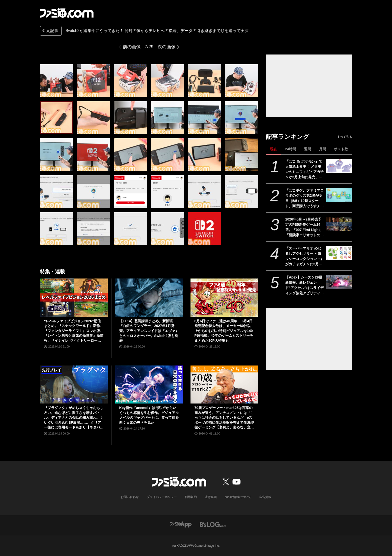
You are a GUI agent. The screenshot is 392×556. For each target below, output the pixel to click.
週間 (307, 149)
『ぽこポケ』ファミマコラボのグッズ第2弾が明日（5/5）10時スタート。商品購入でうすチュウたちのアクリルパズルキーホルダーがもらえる (304, 198)
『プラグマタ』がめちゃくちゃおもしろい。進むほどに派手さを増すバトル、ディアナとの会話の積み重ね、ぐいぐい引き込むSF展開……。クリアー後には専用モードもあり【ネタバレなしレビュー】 (74, 418)
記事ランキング (288, 137)
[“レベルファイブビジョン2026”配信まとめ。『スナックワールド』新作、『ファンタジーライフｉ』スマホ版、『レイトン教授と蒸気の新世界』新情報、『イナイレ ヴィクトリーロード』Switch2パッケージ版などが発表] (74, 297)
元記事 (50, 31)
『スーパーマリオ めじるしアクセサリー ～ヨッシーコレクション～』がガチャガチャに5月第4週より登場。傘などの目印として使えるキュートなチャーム (305, 256)
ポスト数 (341, 149)
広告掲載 (265, 497)
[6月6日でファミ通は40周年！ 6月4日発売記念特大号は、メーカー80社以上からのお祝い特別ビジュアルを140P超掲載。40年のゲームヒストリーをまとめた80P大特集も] (224, 297)
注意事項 (211, 497)
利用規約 (191, 497)
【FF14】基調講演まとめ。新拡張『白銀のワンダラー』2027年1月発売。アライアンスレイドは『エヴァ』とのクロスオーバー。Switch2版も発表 (149, 331)
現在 (273, 149)
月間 (322, 149)
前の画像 (132, 47)
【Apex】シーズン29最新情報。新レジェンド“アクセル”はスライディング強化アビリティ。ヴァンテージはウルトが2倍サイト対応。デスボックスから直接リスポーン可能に (304, 285)
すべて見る (344, 137)
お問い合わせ (130, 497)
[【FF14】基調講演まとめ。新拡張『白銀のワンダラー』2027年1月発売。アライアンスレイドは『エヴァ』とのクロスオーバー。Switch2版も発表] (149, 297)
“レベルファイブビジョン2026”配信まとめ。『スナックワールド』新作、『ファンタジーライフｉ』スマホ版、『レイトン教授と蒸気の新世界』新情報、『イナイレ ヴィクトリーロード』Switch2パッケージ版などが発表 (74, 331)
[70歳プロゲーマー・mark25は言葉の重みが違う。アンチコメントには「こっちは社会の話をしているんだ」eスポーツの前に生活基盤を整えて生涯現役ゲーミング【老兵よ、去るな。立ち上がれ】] (224, 384)
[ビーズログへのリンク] (213, 524)
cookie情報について (238, 497)
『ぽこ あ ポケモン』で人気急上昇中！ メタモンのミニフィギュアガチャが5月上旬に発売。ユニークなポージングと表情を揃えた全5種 (304, 169)
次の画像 (166, 47)
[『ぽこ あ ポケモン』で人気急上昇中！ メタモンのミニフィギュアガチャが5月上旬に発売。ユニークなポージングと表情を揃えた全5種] (339, 166)
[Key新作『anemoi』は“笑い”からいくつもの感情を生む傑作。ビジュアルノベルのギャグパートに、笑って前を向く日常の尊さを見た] (149, 384)
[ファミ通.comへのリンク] (67, 13)
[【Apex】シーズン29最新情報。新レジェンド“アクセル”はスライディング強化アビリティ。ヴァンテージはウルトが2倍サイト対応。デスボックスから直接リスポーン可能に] (339, 282)
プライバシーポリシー (162, 497)
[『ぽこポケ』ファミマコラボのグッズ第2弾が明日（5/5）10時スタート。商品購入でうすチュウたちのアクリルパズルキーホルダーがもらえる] (339, 195)
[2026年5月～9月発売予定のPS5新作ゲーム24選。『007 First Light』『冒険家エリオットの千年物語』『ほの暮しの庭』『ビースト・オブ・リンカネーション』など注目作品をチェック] (339, 224)
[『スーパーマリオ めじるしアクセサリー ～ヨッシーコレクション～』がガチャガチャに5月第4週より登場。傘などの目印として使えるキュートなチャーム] (339, 253)
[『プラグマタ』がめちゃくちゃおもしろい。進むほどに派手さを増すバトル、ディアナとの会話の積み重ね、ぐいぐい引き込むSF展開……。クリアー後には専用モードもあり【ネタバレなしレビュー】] (74, 384)
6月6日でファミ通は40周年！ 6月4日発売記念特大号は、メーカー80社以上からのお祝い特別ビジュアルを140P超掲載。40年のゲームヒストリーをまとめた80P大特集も (224, 331)
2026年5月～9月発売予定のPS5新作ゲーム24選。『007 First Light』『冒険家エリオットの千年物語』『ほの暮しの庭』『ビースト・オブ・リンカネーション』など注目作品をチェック (304, 227)
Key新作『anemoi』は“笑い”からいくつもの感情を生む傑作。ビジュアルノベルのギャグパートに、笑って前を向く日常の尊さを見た (149, 415)
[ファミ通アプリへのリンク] (181, 524)
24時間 (290, 149)
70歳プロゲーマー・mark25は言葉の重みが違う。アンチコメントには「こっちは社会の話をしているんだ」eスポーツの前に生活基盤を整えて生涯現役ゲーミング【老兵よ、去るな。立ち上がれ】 (224, 418)
